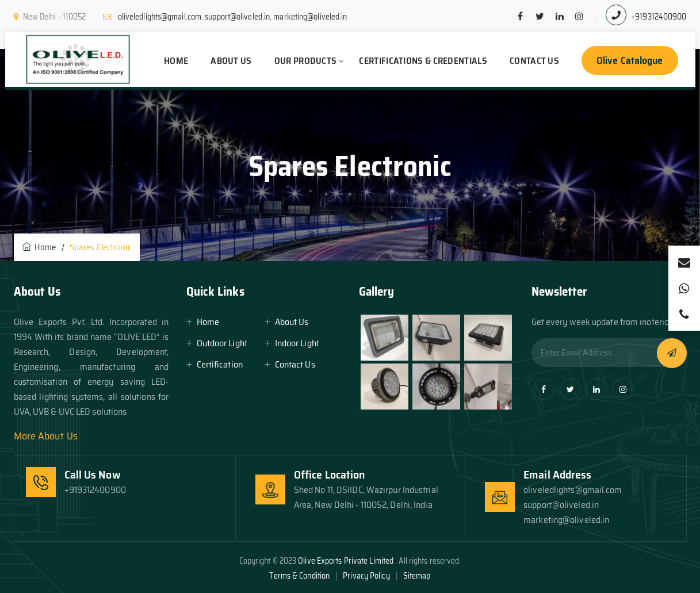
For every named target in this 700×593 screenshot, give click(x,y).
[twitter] (540, 17)
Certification (220, 364)
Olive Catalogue (630, 60)
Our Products (306, 61)
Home (176, 61)
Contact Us (534, 61)
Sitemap (417, 576)
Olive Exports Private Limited (347, 561)
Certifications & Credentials (423, 61)
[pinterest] (579, 17)
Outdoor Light (222, 343)
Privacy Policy (366, 576)
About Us (231, 61)
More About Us (46, 436)
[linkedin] (560, 17)
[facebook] (521, 17)
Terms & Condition (299, 576)
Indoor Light (297, 343)
